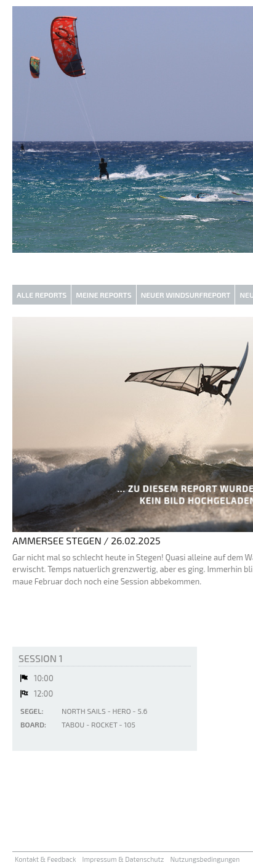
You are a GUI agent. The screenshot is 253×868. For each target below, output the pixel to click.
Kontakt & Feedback (46, 859)
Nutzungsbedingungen (205, 859)
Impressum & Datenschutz (123, 859)
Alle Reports (42, 295)
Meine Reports (103, 295)
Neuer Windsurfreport (186, 295)
